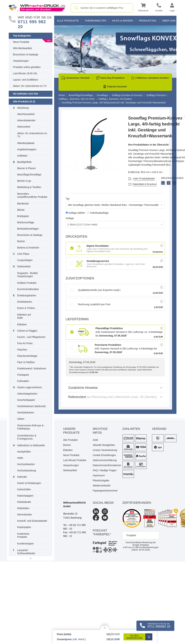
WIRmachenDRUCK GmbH (75, 504)
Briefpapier (23, 216)
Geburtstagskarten (27, 394)
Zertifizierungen (137, 503)
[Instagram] (105, 511)
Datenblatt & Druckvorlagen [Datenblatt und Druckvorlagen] (148, 184)
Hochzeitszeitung (27, 471)
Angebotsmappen (27, 149)
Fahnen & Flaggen (27, 331)
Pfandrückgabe (101, 480)
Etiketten (22, 324)
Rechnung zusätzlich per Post (90, 304)
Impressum (99, 475)
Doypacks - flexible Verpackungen (28, 275)
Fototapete (23, 375)
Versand (159, 429)
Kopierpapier (24, 527)
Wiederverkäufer (102, 486)
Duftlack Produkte (27, 283)
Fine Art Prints (25, 343)
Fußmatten (23, 381)
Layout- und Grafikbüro (26, 80)
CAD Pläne (23, 254)
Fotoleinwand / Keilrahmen (32, 368)
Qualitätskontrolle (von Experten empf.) (95, 290)
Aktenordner (24, 127)
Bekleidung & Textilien (29, 187)
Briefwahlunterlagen (28, 229)
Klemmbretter (25, 515)
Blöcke (21, 210)
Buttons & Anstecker (28, 248)
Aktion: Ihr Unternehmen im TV (30, 86)
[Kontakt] (159, 8)
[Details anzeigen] (105, 628)
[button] (143, 8)
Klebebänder (24, 502)
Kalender (22, 477)
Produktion (147, 21)
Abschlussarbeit (26, 114)
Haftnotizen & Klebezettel (31, 445)
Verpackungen (21, 61)
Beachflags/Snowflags (29, 175)
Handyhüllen (24, 452)
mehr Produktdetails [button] (144, 179)
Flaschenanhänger (27, 356)
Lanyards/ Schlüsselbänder (26, 552)
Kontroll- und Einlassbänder (32, 521)
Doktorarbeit (24, 266)
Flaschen (22, 350)
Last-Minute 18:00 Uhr (25, 73)
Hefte (20, 458)
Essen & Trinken (26, 308)
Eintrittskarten (25, 302)
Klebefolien (23, 508)
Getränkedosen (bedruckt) (32, 406)
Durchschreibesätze (28, 289)
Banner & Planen (27, 168)
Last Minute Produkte (75, 460)
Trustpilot (131, 535)
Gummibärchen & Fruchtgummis (27, 437)
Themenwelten (95, 21)
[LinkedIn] (96, 511)
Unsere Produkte (71, 431)
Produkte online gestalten (27, 67)
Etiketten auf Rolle (24, 316)
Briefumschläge (26, 222)
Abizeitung (23, 108)
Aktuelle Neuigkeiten (104, 445)
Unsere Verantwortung (105, 450)
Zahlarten (131, 429)
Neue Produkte (21, 42)
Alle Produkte (68, 21)
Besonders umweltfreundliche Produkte (32, 195)
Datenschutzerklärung (105, 460)
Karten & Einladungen (29, 483)
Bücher (21, 241)
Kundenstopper (26, 544)
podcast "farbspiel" (102, 532)
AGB (95, 440)
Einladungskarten (27, 295)
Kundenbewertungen (145, 547)
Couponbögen (25, 260)
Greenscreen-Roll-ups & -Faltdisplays (31, 427)
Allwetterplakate (26, 143)
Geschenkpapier (26, 400)
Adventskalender (26, 120)
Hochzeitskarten (26, 464)
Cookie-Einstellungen (104, 455)
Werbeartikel (70, 470)
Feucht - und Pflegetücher (31, 337)
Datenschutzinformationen (105, 465)
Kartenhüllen (24, 489)
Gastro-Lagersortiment (30, 387)
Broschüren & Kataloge (26, 55)
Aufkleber (22, 156)
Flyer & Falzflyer (26, 362)
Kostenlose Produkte (23, 535)
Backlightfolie (25, 162)
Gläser (21, 419)
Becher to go (24, 181)
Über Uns (169, 21)
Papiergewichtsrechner (105, 491)
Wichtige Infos (100, 431)
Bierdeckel (23, 204)
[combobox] (102, 8)
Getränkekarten (26, 413)
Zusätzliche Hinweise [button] (115, 388)
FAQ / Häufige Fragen (105, 470)
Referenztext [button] (115, 397)
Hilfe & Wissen (122, 21)
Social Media (103, 503)
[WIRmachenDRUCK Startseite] (37, 8)
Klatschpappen (25, 496)
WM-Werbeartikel (23, 48)
